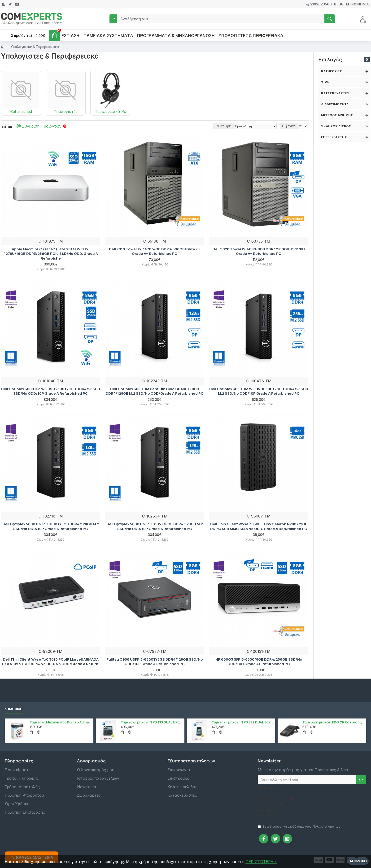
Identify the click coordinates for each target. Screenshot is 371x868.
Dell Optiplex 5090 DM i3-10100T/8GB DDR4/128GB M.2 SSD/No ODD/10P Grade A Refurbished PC (51, 526)
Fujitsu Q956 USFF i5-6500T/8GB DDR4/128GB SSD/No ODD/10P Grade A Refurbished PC (155, 662)
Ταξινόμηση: (224, 126)
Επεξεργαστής (334, 137)
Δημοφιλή (14, 709)
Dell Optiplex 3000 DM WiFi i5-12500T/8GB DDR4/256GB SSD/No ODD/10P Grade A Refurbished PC (51, 391)
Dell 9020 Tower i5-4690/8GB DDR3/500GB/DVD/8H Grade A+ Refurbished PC (259, 251)
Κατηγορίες (332, 71)
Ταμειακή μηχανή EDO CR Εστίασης (332, 722)
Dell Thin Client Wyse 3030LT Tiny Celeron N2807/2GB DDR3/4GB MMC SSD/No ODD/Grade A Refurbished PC (259, 526)
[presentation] (326, 803)
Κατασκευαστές (335, 93)
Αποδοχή (358, 861)
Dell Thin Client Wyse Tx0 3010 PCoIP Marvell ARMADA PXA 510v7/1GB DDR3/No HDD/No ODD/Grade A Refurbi (51, 662)
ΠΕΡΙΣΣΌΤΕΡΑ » (261, 862)
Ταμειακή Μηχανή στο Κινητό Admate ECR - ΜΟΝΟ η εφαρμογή (61, 722)
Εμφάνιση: (289, 126)
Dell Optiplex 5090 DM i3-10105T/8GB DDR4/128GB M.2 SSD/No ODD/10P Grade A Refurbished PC (155, 526)
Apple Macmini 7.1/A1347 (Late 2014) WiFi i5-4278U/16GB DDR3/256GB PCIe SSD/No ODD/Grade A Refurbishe (51, 254)
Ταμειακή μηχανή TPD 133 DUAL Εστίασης (152, 722)
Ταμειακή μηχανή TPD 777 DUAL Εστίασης (243, 722)
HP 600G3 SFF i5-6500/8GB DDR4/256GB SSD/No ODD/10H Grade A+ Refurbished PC (259, 662)
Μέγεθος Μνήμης (337, 115)
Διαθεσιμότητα (335, 104)
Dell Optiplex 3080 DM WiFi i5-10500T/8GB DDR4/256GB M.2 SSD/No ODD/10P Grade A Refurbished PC (259, 391)
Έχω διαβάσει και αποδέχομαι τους (299, 827)
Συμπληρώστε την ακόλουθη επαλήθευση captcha (271, 807)
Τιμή (325, 82)
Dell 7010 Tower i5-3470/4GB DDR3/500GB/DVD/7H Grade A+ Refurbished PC (155, 251)
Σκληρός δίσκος (336, 126)
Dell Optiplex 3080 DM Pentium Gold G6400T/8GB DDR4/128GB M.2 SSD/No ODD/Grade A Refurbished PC (155, 391)
